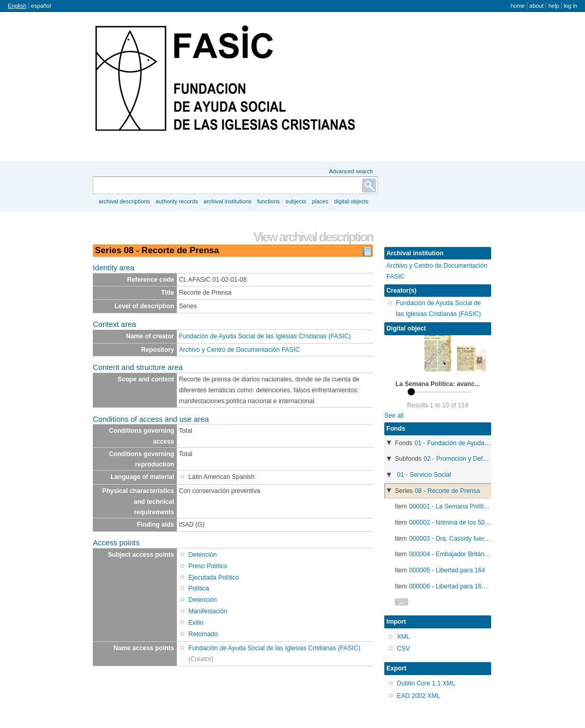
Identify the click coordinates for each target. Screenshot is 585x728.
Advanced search (351, 171)
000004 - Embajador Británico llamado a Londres (478, 554)
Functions (269, 201)
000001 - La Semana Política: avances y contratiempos (486, 506)
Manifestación (208, 611)
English (17, 6)
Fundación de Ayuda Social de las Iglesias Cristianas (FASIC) (265, 336)
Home (517, 6)
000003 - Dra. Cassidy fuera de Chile (461, 539)
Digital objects (351, 201)
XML (403, 637)
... (401, 602)
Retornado (203, 634)
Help (554, 6)
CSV (403, 649)
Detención (203, 555)
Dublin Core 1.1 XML (426, 683)
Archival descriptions (124, 201)
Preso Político (208, 566)
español (41, 6)
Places (321, 201)
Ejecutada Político (213, 578)
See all (394, 416)
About (537, 6)
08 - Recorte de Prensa (448, 491)
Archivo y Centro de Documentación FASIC (239, 350)
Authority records (177, 201)
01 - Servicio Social (424, 475)
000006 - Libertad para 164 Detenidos (462, 586)
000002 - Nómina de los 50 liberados (461, 523)
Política (199, 588)
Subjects (296, 201)
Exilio (196, 623)
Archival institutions (227, 201)
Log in (570, 6)
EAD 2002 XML (419, 696)
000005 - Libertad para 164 (447, 570)
